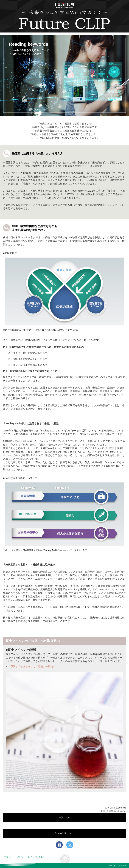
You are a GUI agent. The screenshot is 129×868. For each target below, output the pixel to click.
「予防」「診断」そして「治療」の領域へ (32, 666)
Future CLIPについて (65, 833)
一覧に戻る (64, 817)
